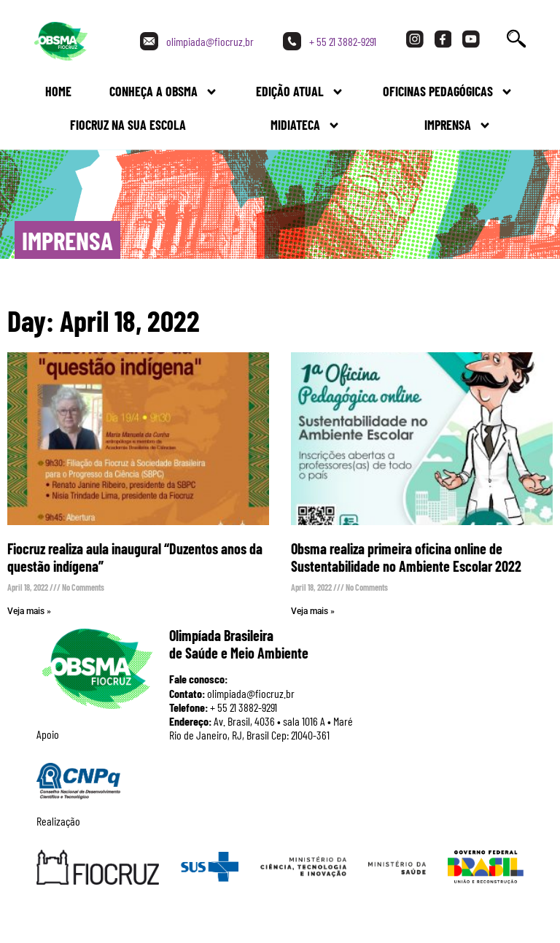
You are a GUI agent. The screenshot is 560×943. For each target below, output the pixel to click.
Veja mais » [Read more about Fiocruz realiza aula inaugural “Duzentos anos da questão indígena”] (29, 611)
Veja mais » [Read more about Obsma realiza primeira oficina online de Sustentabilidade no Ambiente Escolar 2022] (313, 611)
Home (58, 91)
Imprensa (458, 125)
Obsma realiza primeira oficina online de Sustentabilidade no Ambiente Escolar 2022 (406, 557)
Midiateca (306, 125)
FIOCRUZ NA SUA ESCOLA (128, 125)
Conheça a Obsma (164, 92)
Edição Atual (300, 92)
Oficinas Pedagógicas (448, 92)
